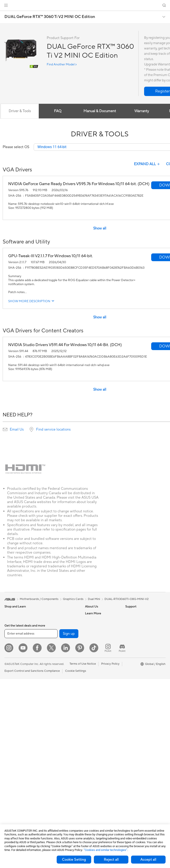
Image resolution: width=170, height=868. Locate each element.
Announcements (96, 627)
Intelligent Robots (56, 687)
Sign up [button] (69, 823)
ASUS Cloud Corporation (102, 653)
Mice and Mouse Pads (58, 734)
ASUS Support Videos (99, 713)
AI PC (129, 634)
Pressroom (92, 640)
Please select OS (16, 147)
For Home (11, 647)
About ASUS (93, 613)
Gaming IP (51, 801)
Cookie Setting (74, 860)
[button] (6, 5)
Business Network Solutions (56, 679)
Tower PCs (11, 714)
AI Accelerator (53, 627)
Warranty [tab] (142, 111)
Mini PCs (10, 734)
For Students (13, 667)
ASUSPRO (132, 654)
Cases (8, 784)
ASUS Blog (133, 674)
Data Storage (53, 613)
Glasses (9, 754)
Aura (128, 687)
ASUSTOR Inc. (95, 647)
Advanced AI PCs (137, 640)
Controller (51, 787)
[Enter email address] (31, 823)
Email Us (17, 430)
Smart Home (52, 714)
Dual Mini (94, 599)
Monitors (10, 694)
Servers (49, 707)
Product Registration (99, 687)
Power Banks (52, 781)
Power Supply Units (17, 797)
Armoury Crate (135, 680)
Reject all (111, 860)
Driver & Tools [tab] (20, 111)
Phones (9, 620)
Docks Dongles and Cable (61, 774)
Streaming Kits (53, 747)
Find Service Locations (100, 680)
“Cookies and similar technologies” (105, 850)
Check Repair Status (99, 674)
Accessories (12, 634)
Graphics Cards (15, 778)
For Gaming (12, 674)
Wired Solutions (54, 670)
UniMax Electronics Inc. (100, 660)
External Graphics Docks (60, 620)
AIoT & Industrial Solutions (61, 694)
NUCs (8, 727)
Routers (49, 647)
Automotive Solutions (139, 660)
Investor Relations (97, 633)
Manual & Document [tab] (100, 111)
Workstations (13, 741)
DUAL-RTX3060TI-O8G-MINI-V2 (127, 599)
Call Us (90, 700)
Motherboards (14, 771)
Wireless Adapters (56, 664)
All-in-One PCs (14, 707)
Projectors (11, 701)
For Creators (13, 660)
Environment (134, 620)
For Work (11, 654)
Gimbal (48, 794)
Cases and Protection (58, 761)
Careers (90, 620)
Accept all (148, 860)
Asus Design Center (138, 647)
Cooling (10, 791)
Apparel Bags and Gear (59, 754)
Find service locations (53, 430)
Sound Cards (52, 633)
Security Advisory (97, 707)
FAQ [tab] (58, 111)
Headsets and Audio (57, 741)
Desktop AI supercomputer (62, 701)
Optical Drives (14, 804)
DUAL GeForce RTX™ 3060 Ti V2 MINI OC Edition (50, 17)
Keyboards (51, 727)
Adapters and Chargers (59, 767)
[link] (85, 5)
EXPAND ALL (147, 164)
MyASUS (91, 720)
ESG (128, 613)
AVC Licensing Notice (139, 667)
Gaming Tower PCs (17, 721)
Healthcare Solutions (18, 627)
